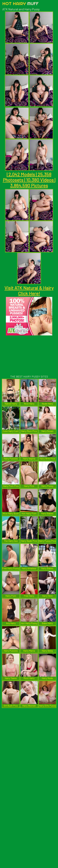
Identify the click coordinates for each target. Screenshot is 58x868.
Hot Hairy (20, 3)
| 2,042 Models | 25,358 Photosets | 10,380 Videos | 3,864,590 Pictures (29, 180)
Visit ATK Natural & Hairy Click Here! (29, 291)
